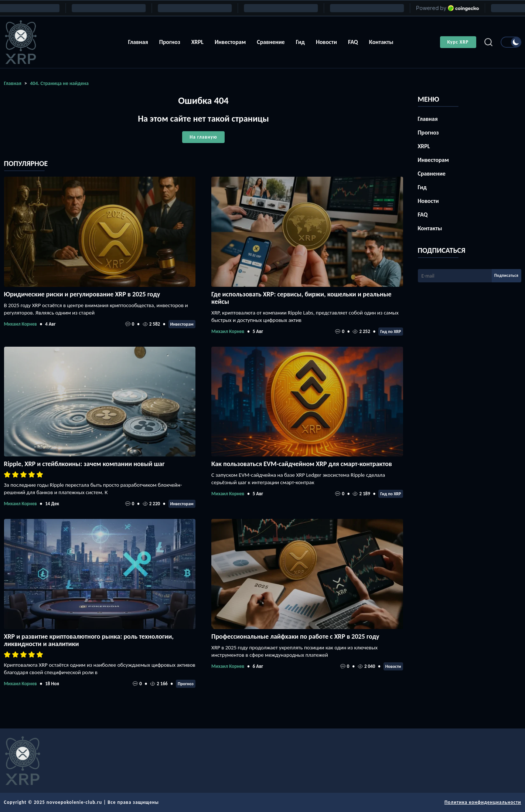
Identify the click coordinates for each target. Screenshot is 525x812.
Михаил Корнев (21, 324)
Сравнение (271, 42)
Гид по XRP (391, 332)
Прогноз (170, 42)
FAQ (353, 42)
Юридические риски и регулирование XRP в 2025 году (82, 294)
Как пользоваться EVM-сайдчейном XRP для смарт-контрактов (302, 464)
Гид (300, 42)
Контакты (381, 42)
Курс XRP (458, 42)
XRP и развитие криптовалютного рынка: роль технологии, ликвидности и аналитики (89, 640)
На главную (203, 137)
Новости (326, 42)
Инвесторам (230, 42)
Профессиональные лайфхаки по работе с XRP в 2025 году (295, 636)
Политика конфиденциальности (483, 802)
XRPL (197, 42)
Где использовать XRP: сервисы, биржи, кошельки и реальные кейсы (301, 298)
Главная (138, 42)
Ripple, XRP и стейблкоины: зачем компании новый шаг (84, 464)
